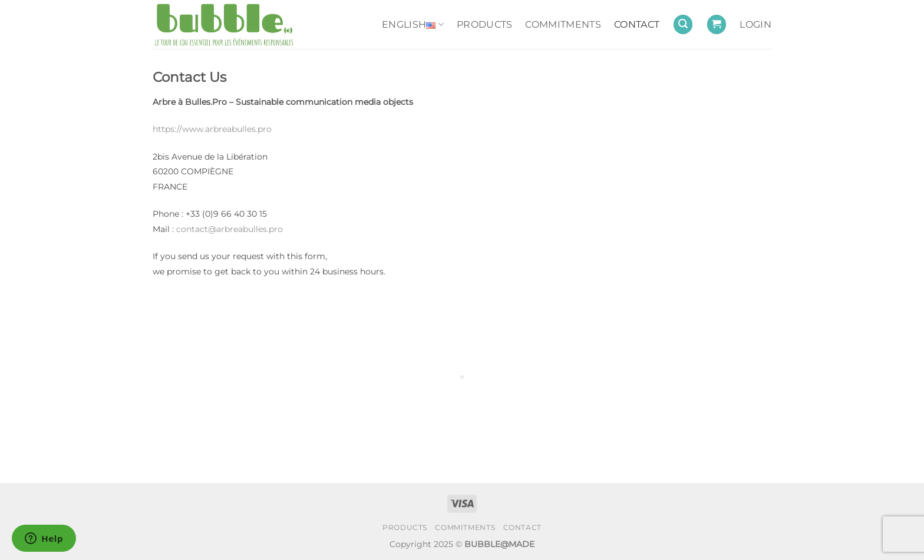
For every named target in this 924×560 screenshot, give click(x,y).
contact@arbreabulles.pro (230, 229)
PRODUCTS (485, 24)
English (413, 25)
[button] (683, 24)
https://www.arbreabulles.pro (212, 129)
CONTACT (637, 24)
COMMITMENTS (563, 24)
